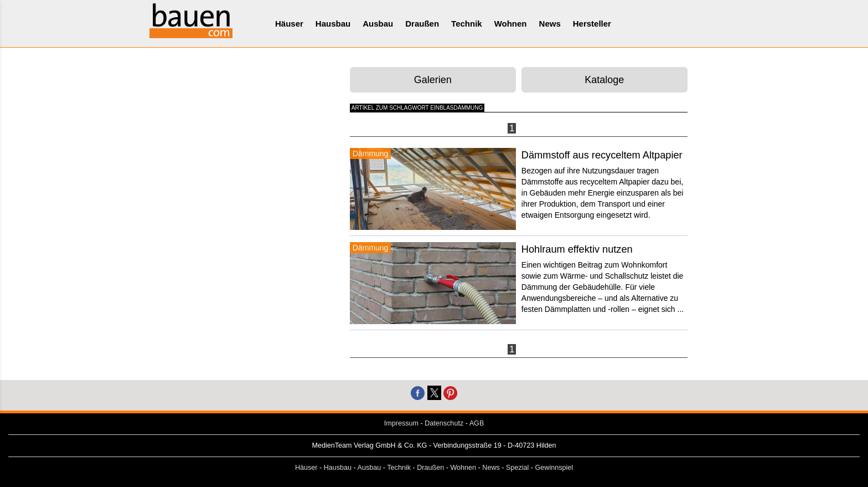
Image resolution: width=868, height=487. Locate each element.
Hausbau (333, 24)
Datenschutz (444, 423)
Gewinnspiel (554, 468)
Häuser (289, 24)
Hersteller (592, 24)
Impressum (401, 423)
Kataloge (604, 80)
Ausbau (378, 24)
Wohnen (511, 24)
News (550, 24)
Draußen (422, 24)
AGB (477, 423)
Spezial (517, 468)
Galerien (433, 80)
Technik (467, 24)
